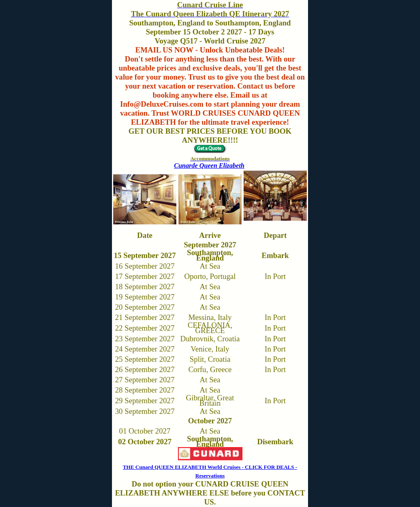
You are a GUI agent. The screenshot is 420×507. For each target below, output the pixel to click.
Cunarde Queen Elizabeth (209, 166)
